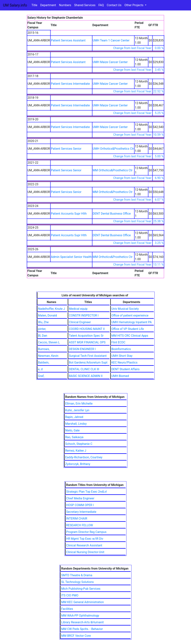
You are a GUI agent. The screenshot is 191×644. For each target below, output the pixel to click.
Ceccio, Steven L (49, 342)
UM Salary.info (15, 5)
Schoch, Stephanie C (79, 444)
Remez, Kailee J (76, 451)
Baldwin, (44, 362)
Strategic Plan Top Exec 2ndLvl (86, 492)
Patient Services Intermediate (70, 84)
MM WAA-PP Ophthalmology (80, 616)
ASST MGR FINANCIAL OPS (87, 342)
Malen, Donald (47, 315)
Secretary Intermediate (81, 512)
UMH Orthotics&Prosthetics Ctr (113, 149)
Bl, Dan (43, 336)
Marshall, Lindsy (76, 424)
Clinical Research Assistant (84, 545)
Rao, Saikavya (74, 437)
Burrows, (44, 349)
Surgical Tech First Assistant (88, 356)
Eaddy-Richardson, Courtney (84, 457)
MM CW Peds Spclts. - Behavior (82, 629)
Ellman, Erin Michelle (79, 404)
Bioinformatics (121, 349)
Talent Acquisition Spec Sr (86, 336)
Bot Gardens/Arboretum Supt (88, 362)
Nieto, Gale (72, 430)
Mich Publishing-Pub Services (81, 589)
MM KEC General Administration (82, 602)
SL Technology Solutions (77, 582)
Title (34, 5)
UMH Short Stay (122, 356)
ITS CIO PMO (70, 595)
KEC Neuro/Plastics (124, 362)
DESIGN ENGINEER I (82, 349)
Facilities (67, 609)
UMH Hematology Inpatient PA (131, 322)
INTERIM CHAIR (77, 519)
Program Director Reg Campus (86, 532)
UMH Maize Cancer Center (110, 62)
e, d (40, 369)
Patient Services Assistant (68, 40)
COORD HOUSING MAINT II (87, 329)
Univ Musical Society (125, 309)
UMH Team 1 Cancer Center (111, 40)
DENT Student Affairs (125, 369)
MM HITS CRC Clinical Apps (130, 336)
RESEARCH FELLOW (80, 525)
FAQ (101, 5)
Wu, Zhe (43, 322)
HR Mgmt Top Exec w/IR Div (85, 539)
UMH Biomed (120, 376)
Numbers (65, 5)
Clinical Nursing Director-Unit (85, 552)
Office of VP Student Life (128, 329)
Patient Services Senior (66, 149)
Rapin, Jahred (74, 417)
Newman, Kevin (48, 356)
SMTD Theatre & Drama (77, 575)
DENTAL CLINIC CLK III (84, 369)
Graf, (41, 376)
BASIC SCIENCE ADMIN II (86, 376)
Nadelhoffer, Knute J (51, 309)
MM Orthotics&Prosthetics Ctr (113, 170)
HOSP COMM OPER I (80, 505)
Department (48, 5)
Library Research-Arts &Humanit (82, 622)
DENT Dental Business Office (112, 214)
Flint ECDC (118, 342)
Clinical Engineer (80, 322)
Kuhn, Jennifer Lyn (77, 410)
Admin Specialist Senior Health (71, 257)
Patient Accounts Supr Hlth (69, 214)
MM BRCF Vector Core (76, 636)
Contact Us (114, 5)
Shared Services (85, 5)
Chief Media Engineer (80, 498)
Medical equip (78, 309)
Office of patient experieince (130, 315)
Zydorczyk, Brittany (78, 464)
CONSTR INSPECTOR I (84, 315)
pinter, (42, 329)
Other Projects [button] (134, 5)
